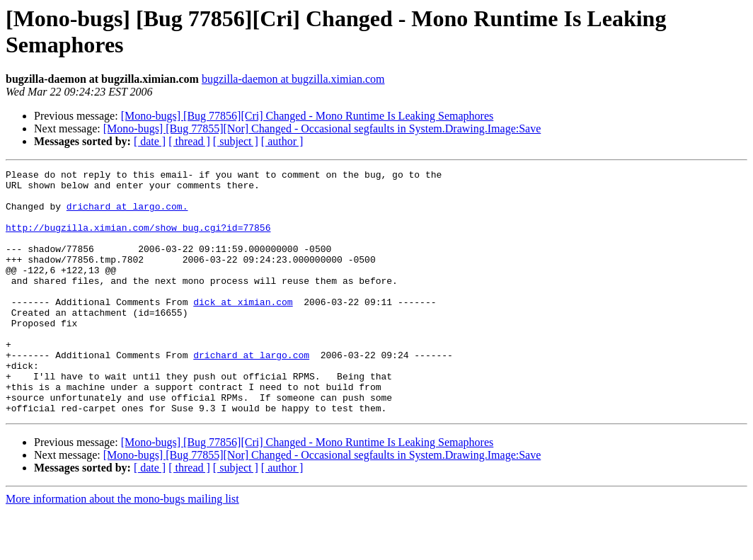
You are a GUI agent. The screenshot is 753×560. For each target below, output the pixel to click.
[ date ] (150, 141)
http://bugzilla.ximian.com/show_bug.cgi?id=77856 (138, 240)
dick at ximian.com (243, 329)
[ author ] (282, 141)
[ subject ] (236, 141)
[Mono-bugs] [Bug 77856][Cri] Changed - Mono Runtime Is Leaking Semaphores (307, 116)
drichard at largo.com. (127, 215)
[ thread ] (189, 141)
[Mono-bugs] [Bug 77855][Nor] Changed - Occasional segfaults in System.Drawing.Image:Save (322, 128)
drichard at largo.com (251, 393)
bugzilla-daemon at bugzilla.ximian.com (293, 79)
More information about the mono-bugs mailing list (122, 548)
